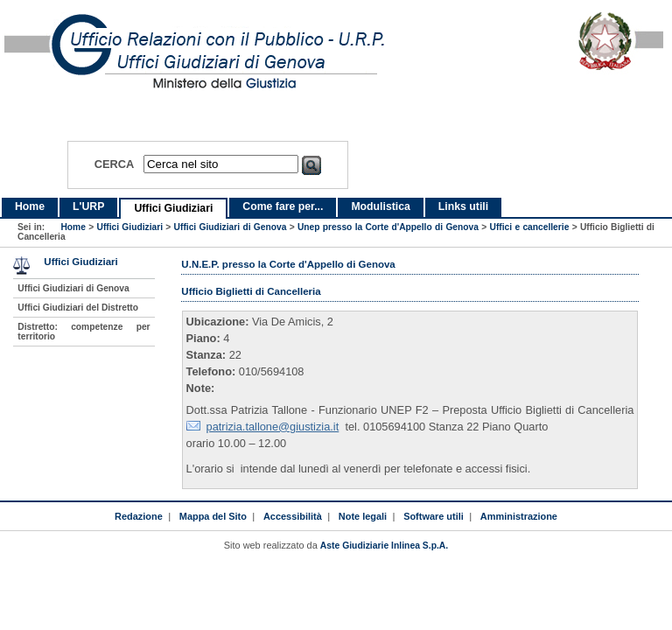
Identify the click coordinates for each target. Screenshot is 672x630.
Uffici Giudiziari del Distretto (78, 308)
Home (30, 206)
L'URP (88, 206)
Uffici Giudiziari (173, 208)
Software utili (434, 516)
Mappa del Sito (213, 516)
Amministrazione (519, 516)
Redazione (139, 516)
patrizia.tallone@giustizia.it (273, 427)
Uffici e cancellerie (530, 227)
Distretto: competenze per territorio (84, 332)
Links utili (463, 206)
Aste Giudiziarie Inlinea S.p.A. (384, 546)
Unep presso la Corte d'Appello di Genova (388, 227)
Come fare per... (283, 206)
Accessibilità (293, 516)
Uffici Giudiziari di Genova (231, 227)
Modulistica (380, 206)
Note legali (363, 516)
